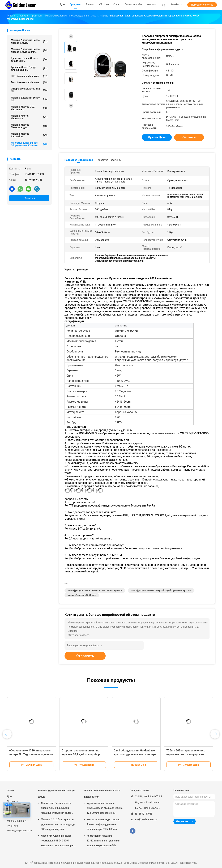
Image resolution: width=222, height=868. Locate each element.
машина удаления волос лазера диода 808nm (102, 793)
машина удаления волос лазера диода (56, 793)
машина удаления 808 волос (82, 595)
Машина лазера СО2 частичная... (29, 108)
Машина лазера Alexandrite (29, 135)
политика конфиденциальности (19, 828)
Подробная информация (79, 160)
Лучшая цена (157, 137)
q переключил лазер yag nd (29, 90)
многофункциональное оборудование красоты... (29, 144)
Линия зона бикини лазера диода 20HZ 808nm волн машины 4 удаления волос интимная (56, 809)
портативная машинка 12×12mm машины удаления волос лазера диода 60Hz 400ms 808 (103, 841)
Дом (9, 797)
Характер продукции (110, 160)
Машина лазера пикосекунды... (29, 126)
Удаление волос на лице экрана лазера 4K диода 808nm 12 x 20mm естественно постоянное (105, 809)
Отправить (85, 656)
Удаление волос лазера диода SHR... (29, 59)
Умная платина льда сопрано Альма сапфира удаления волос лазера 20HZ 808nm (103, 824)
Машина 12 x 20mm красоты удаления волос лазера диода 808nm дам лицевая (58, 824)
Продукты (13, 801)
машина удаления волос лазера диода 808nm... (29, 50)
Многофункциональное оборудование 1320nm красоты (95, 590)
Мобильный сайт (17, 821)
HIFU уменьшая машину (29, 76)
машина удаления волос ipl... (29, 99)
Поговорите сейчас (202, 5)
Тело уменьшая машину (29, 82)
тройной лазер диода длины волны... (29, 69)
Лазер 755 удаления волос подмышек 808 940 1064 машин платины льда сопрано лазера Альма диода (58, 841)
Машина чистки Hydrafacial (29, 117)
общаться (29, 198)
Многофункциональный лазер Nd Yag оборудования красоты (161, 590)
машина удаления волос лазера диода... (29, 41)
